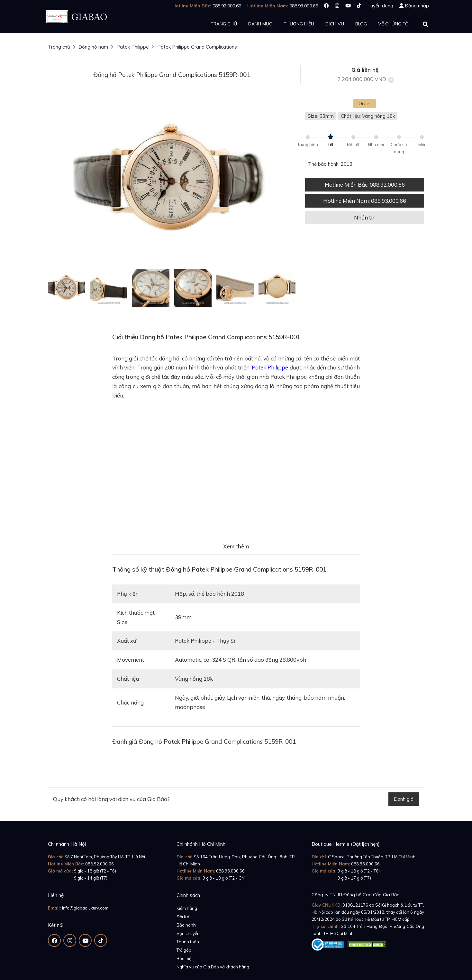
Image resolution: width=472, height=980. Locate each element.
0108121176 (355, 905)
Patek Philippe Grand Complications (197, 47)
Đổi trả (183, 917)
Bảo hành (186, 925)
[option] (172, 181)
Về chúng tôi (394, 24)
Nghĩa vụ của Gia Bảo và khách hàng (213, 967)
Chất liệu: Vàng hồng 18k (368, 116)
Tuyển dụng (380, 6)
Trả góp (184, 950)
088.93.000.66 (230, 871)
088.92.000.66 (100, 864)
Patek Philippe (133, 47)
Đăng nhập (417, 6)
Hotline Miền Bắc (365, 185)
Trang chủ (224, 24)
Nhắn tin (365, 217)
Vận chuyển (188, 933)
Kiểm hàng (187, 908)
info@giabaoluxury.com (85, 908)
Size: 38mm (321, 116)
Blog (361, 24)
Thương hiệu (299, 24)
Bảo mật (185, 958)
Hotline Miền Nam (365, 201)
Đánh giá (404, 799)
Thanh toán (188, 942)
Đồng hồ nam (93, 47)
